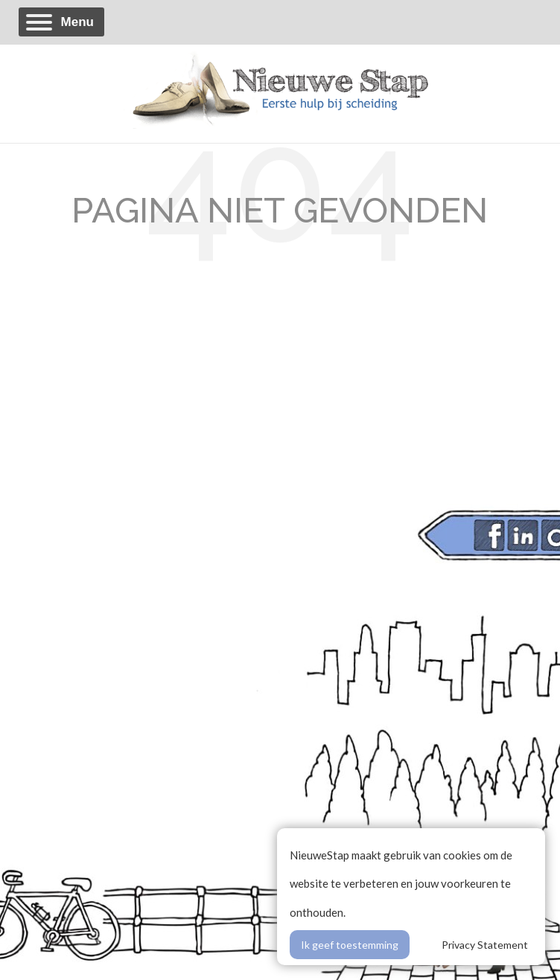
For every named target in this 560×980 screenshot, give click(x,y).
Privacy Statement (485, 945)
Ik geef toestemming (350, 945)
